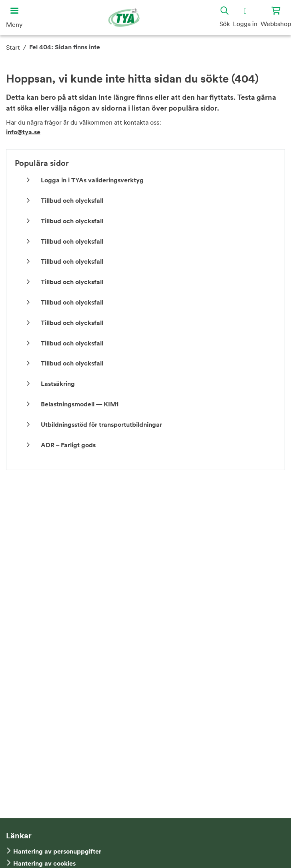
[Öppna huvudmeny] (14, 18)
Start (13, 47)
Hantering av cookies (44, 863)
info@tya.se (23, 132)
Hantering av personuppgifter (57, 851)
